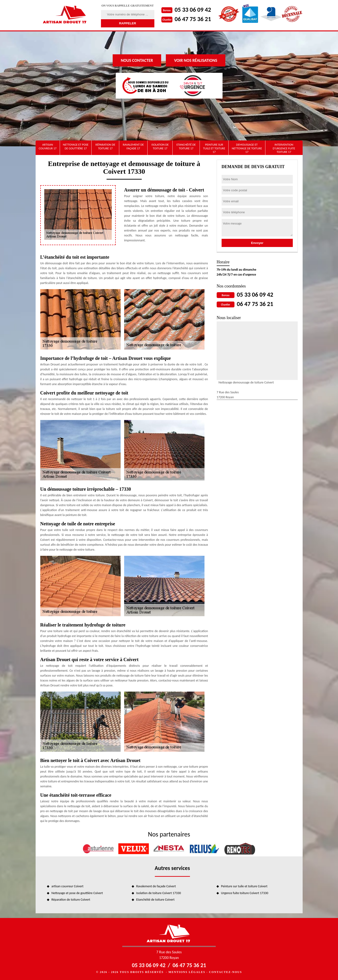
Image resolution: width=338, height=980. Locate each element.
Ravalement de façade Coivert (156, 886)
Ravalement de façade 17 (133, 146)
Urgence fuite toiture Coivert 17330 (245, 893)
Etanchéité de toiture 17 (186, 146)
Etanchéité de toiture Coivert (156, 900)
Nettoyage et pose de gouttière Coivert (77, 893)
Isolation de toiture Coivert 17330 (159, 893)
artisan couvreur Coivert (68, 886)
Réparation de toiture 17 (105, 146)
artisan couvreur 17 (48, 146)
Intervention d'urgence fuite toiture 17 (284, 148)
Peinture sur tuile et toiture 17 (214, 148)
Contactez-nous (225, 972)
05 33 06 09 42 (193, 10)
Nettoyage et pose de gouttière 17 (76, 146)
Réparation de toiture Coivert (71, 900)
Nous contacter (137, 60)
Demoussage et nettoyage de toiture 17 (247, 148)
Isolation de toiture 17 (160, 146)
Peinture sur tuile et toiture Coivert (244, 886)
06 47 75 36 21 (193, 19)
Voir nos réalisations (196, 60)
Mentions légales (187, 972)
